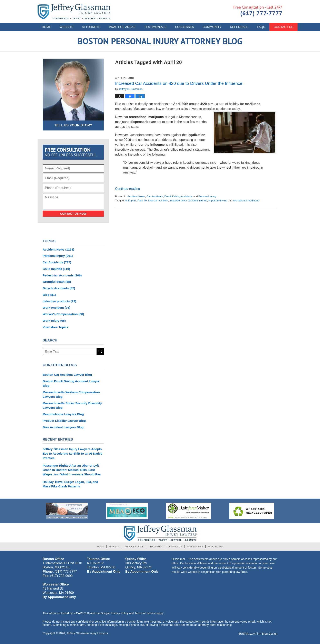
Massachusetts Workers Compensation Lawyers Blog (71, 394)
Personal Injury (207, 196)
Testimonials (155, 27)
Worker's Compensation (63, 314)
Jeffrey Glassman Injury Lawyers (87, 633)
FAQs (261, 27)
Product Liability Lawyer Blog (64, 421)
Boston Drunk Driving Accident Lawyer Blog (71, 383)
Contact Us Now (73, 214)
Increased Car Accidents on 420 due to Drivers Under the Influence (179, 83)
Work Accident (56, 308)
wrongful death (57, 282)
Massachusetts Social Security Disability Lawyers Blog (72, 405)
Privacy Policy (134, 547)
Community (212, 27)
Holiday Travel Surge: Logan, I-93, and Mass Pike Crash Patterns (70, 484)
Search (100, 351)
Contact (283, 27)
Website (67, 27)
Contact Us (175, 547)
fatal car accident (158, 200)
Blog (49, 295)
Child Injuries (56, 269)
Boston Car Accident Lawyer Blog (67, 375)
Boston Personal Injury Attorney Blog (74, 12)
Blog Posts (216, 547)
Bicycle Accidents (59, 288)
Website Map (195, 547)
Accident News (136, 196)
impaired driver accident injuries (188, 200)
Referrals (239, 27)
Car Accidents (155, 196)
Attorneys (91, 27)
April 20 (142, 200)
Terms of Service (145, 613)
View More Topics (55, 327)
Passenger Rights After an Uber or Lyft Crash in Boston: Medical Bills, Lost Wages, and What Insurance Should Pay (72, 470)
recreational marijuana (246, 200)
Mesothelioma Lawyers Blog (63, 414)
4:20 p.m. (131, 200)
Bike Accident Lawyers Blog (63, 427)
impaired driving (218, 200)
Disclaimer (155, 547)
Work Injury (54, 321)
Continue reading (128, 189)
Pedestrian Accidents (62, 275)
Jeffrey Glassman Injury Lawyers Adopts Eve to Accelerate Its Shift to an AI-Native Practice (72, 453)
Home (46, 27)
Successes (185, 27)
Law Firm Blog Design (258, 634)
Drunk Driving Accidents (178, 196)
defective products (59, 301)
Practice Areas (122, 27)
